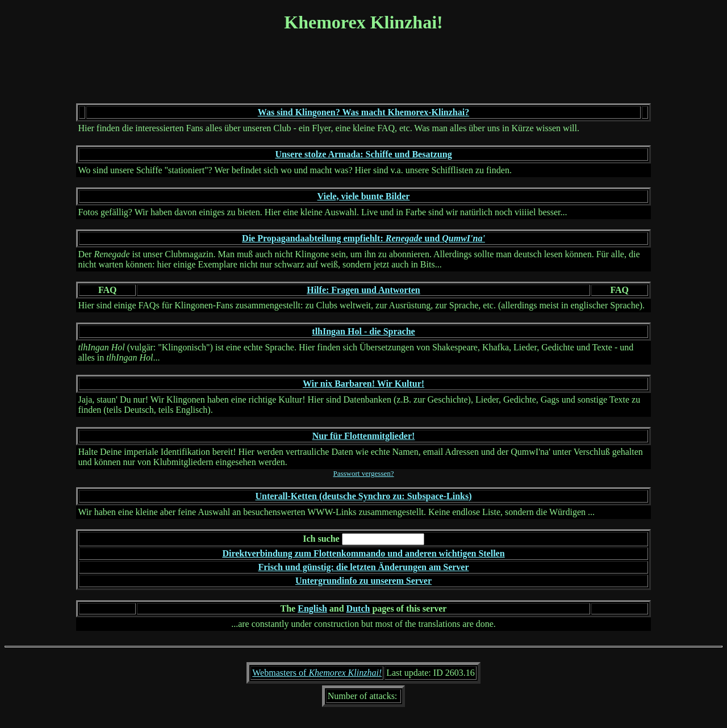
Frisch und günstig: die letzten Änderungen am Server (363, 567)
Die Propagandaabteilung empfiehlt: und (363, 238)
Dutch (358, 608)
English (312, 608)
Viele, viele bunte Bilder (364, 196)
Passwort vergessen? (364, 473)
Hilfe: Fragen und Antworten (363, 290)
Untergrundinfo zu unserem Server (363, 581)
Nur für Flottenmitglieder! (364, 436)
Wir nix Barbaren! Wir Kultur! (363, 384)
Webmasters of (317, 673)
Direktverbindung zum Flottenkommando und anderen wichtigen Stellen (363, 553)
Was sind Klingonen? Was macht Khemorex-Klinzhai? (363, 112)
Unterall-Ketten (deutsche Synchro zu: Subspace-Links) (363, 496)
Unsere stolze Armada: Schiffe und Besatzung (363, 154)
